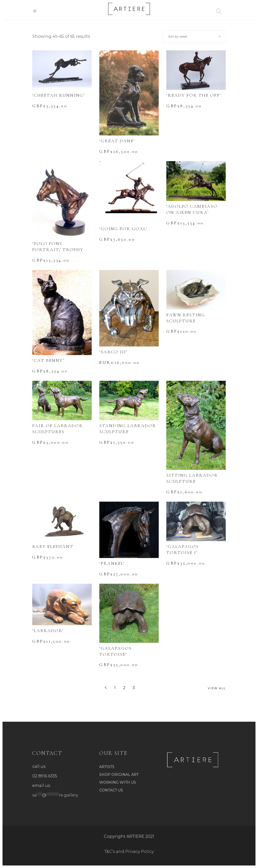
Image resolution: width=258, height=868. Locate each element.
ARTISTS (107, 767)
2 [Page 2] (124, 688)
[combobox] (194, 37)
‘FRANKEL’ (112, 563)
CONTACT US (111, 790)
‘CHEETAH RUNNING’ (59, 95)
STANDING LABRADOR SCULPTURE (128, 429)
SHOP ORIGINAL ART (119, 775)
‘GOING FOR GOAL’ (123, 229)
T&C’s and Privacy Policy (129, 852)
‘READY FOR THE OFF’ (194, 95)
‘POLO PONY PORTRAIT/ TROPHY (58, 247)
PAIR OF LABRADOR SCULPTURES (58, 429)
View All (217, 688)
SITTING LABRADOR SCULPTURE (192, 478)
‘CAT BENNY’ (48, 360)
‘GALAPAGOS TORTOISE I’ (183, 549)
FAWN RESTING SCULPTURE (186, 318)
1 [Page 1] (115, 688)
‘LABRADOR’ (48, 631)
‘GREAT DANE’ (117, 141)
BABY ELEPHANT (53, 546)
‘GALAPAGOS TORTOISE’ (116, 651)
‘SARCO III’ (113, 352)
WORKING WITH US (118, 782)
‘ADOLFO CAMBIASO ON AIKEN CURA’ (192, 209)
